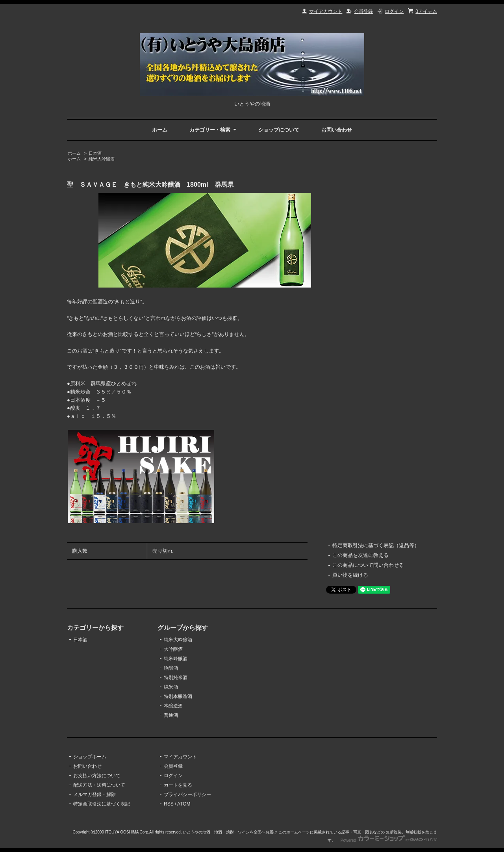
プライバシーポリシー (187, 794)
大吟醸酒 (173, 649)
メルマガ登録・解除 (94, 794)
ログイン (394, 11)
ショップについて (279, 130)
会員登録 (363, 11)
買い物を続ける (350, 575)
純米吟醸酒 (176, 659)
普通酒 (171, 715)
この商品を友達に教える (360, 555)
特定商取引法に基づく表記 (102, 804)
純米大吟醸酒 (102, 159)
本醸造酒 (173, 706)
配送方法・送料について (99, 785)
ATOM (184, 804)
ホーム (160, 130)
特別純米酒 (176, 678)
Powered (389, 840)
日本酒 (95, 153)
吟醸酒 (171, 668)
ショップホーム (90, 757)
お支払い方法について (97, 776)
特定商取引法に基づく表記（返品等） (376, 545)
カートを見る (178, 785)
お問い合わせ (337, 130)
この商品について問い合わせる (368, 565)
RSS (169, 804)
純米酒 (171, 687)
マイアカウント (326, 11)
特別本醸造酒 (178, 696)
